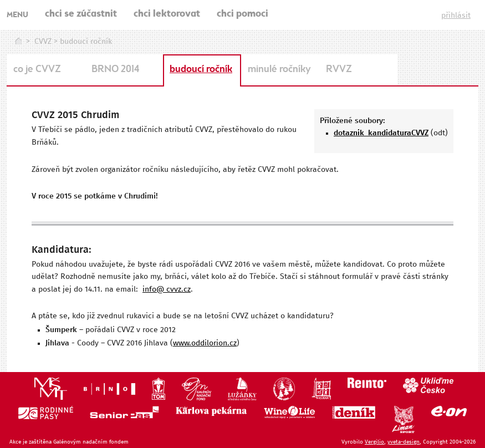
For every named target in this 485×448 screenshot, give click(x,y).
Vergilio (374, 442)
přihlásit (456, 16)
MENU (17, 16)
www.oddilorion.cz (205, 343)
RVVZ (339, 70)
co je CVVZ (37, 70)
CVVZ (43, 42)
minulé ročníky (279, 70)
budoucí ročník (201, 70)
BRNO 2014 (115, 70)
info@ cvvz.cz (167, 289)
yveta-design (404, 442)
